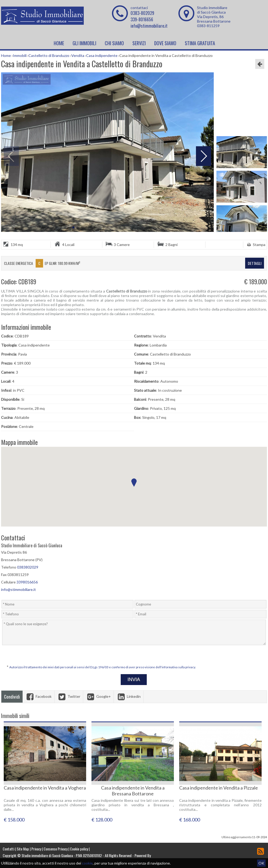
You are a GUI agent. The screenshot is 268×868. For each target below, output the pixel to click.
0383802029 (28, 567)
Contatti (9, 849)
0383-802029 (142, 13)
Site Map (23, 849)
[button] (134, 483)
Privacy (36, 849)
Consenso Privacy (56, 849)
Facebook (38, 696)
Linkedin (129, 696)
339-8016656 (142, 19)
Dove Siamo (165, 43)
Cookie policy (79, 849)
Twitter (69, 696)
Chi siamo (114, 43)
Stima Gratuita (200, 43)
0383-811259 (208, 26)
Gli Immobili (84, 43)
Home (59, 43)
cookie (87, 863)
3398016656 (27, 582)
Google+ (98, 696)
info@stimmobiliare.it (149, 26)
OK (261, 863)
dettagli (255, 263)
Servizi (139, 43)
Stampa (256, 245)
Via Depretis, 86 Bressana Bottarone (214, 19)
